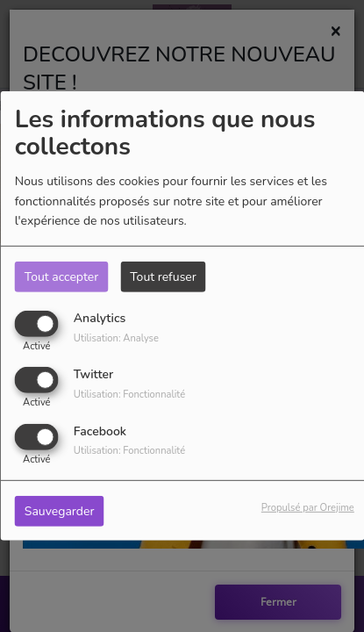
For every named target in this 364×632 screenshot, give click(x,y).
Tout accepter (61, 277)
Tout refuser (163, 277)
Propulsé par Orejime (308, 507)
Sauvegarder (60, 510)
